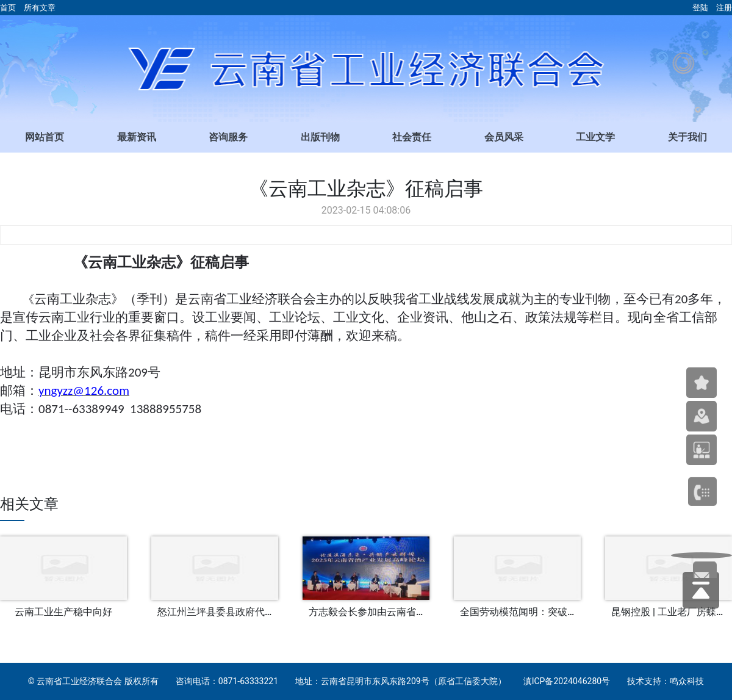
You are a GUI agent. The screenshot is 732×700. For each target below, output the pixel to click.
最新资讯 (137, 137)
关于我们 (687, 137)
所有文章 (40, 8)
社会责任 (412, 137)
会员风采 (504, 137)
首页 (8, 8)
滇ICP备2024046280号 (567, 681)
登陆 (700, 8)
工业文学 (595, 137)
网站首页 (45, 137)
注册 (724, 8)
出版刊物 (320, 137)
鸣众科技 (687, 681)
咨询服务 (228, 137)
